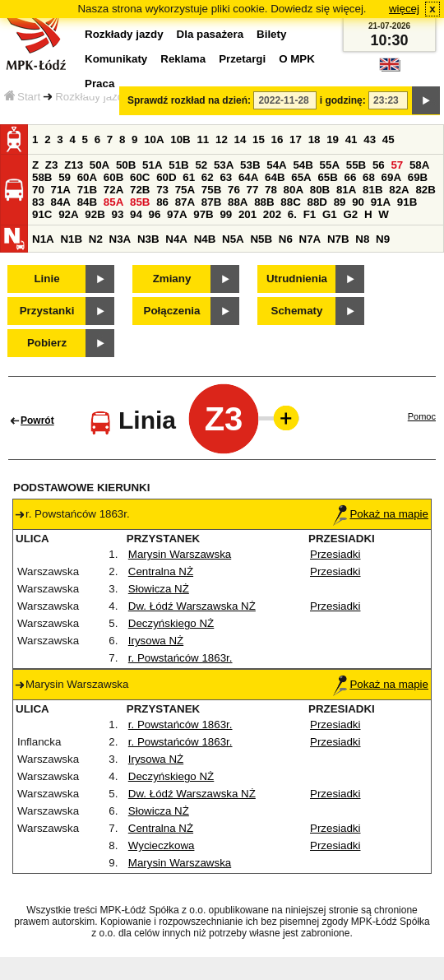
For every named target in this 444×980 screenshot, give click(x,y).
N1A (43, 239)
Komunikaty (116, 59)
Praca (99, 84)
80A (294, 190)
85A (113, 202)
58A (419, 165)
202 (272, 214)
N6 (286, 239)
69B (418, 177)
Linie (46, 279)
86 (162, 202)
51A (152, 165)
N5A (233, 239)
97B (203, 214)
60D (166, 177)
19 (333, 139)
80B (320, 190)
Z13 (74, 165)
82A (399, 190)
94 (136, 214)
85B (140, 202)
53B (250, 165)
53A (224, 165)
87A (185, 202)
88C (290, 202)
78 (271, 190)
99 (226, 214)
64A (248, 177)
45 (388, 139)
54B (303, 165)
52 (201, 165)
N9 (383, 239)
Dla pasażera (210, 34)
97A (177, 214)
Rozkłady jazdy (92, 97)
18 (314, 139)
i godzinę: (343, 100)
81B (372, 190)
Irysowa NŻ (156, 641)
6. (292, 214)
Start (22, 97)
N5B (261, 239)
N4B (205, 239)
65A (301, 177)
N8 (362, 239)
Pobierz (47, 343)
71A (61, 190)
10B (180, 139)
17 (296, 139)
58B (42, 177)
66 (351, 177)
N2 (96, 239)
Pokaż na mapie (381, 514)
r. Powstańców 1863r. (180, 658)
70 (38, 190)
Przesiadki (335, 554)
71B (87, 190)
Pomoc (422, 416)
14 (240, 139)
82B (425, 190)
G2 (350, 214)
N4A (176, 239)
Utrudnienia (297, 279)
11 (203, 139)
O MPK (297, 59)
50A (99, 165)
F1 (310, 214)
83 (38, 202)
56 (379, 165)
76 (234, 190)
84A (61, 202)
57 (397, 165)
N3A (120, 239)
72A (113, 190)
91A (381, 202)
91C (42, 214)
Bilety (271, 34)
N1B (71, 239)
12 (222, 139)
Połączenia (172, 311)
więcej (404, 9)
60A (87, 177)
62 (208, 177)
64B (275, 177)
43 (370, 139)
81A (346, 190)
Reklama (183, 59)
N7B (338, 239)
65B (327, 177)
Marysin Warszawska (180, 554)
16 (277, 139)
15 (259, 139)
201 (247, 214)
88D (317, 202)
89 (340, 202)
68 (369, 177)
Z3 (52, 165)
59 (65, 177)
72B (140, 190)
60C (140, 177)
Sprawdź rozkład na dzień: (189, 100)
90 (358, 202)
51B (178, 165)
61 (189, 177)
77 (253, 190)
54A (276, 165)
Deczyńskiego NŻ (171, 623)
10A (154, 139)
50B (126, 165)
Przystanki (47, 311)
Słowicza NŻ (159, 589)
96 (155, 214)
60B (113, 177)
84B (87, 202)
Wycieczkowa (162, 845)
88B (264, 202)
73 (162, 190)
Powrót (37, 420)
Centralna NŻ (161, 571)
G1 (330, 214)
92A (68, 214)
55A (330, 165)
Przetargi (242, 59)
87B (211, 202)
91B (407, 202)
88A (238, 202)
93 (117, 214)
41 (351, 139)
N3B (148, 239)
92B (95, 214)
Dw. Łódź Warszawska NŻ (192, 606)
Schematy (297, 311)
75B (211, 190)
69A (391, 177)
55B (356, 165)
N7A (310, 239)
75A (185, 190)
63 (226, 177)
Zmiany (172, 279)
